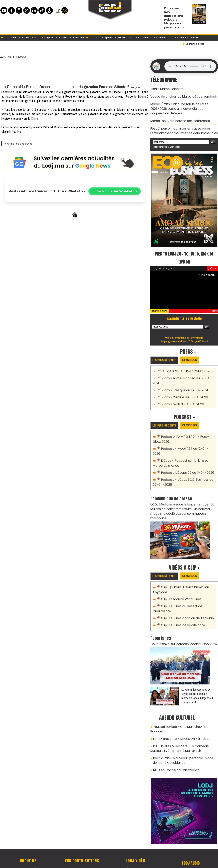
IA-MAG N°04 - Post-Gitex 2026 (185, 368)
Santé (61, 37)
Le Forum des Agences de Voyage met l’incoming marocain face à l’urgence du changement (198, 679)
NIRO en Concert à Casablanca (175, 746)
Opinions (143, 37)
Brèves (24, 57)
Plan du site (99, 863)
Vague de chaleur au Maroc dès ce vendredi (181, 96)
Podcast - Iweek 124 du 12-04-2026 (187, 443)
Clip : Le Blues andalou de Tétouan (186, 602)
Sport (107, 37)
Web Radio (163, 37)
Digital (48, 37)
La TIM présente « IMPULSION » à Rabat (179, 716)
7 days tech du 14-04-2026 (181, 399)
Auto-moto (124, 37)
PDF (194, 37)
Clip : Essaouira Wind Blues (180, 584)
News (24, 37)
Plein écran (208, 271)
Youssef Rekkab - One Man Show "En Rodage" (185, 709)
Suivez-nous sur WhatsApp (115, 191)
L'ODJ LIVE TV (135, 844)
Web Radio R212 (191, 846)
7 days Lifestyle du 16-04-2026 (184, 385)
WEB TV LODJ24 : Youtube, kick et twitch (184, 254)
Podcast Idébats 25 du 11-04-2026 (186, 461)
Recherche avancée (165, 143)
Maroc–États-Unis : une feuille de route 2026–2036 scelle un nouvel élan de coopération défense (182, 107)
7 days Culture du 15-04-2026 (183, 392)
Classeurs (194, 356)
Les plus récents (166, 356)
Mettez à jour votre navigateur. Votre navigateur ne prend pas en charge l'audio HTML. (190, 66)
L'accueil (9, 37)
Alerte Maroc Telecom (166, 89)
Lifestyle (77, 37)
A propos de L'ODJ (28, 844)
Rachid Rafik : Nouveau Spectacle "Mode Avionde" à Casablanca (180, 737)
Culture (93, 37)
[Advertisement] (75, 70)
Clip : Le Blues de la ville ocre (182, 609)
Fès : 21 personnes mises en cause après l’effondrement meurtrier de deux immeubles (182, 128)
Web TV (181, 37)
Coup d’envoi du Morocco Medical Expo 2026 (182, 627)
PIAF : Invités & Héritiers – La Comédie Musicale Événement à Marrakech (184, 726)
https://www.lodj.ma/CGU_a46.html (184, 338)
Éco (36, 37)
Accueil (6, 57)
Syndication (119, 863)
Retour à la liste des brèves (15, 144)
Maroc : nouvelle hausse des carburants (178, 119)
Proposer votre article (82, 844)
